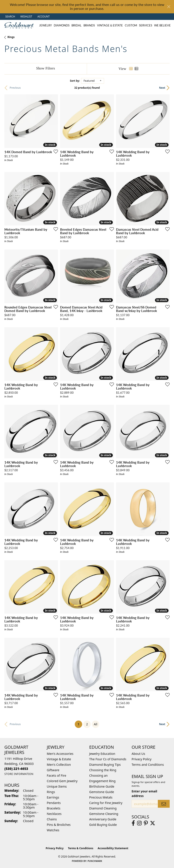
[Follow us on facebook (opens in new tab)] (133, 823)
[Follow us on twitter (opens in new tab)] (153, 823)
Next (162, 88)
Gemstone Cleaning (104, 814)
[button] (10, 17)
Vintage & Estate (59, 759)
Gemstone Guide (102, 792)
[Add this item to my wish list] (54, 151)
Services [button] (146, 25)
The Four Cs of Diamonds (108, 759)
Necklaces (54, 814)
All (96, 724)
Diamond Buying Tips (105, 765)
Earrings (53, 797)
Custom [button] (131, 25)
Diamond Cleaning (103, 808)
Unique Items (57, 786)
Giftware (53, 770)
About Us (138, 754)
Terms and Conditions (148, 765)
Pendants (54, 803)
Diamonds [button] (62, 25)
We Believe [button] (162, 25)
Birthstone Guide (102, 786)
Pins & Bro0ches (59, 825)
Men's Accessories (60, 754)
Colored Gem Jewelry (62, 781)
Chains (52, 819)
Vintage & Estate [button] (110, 25)
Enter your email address (144, 794)
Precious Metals (101, 797)
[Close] (169, 7)
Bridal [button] (77, 25)
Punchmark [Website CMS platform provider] (95, 861)
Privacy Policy (142, 759)
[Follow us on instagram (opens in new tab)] (139, 823)
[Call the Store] (16, 769)
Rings (11, 37)
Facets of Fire (57, 775)
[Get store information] (19, 774)
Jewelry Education (102, 754)
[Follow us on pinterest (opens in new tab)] (146, 823)
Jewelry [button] (45, 25)
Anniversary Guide (103, 819)
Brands (89, 25)
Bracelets (54, 808)
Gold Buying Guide (103, 825)
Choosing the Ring (103, 770)
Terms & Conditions (81, 848)
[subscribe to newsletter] (164, 804)
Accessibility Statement (113, 848)
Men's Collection (59, 765)
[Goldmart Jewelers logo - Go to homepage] (20, 25)
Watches (53, 830)
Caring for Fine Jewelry (106, 803)
